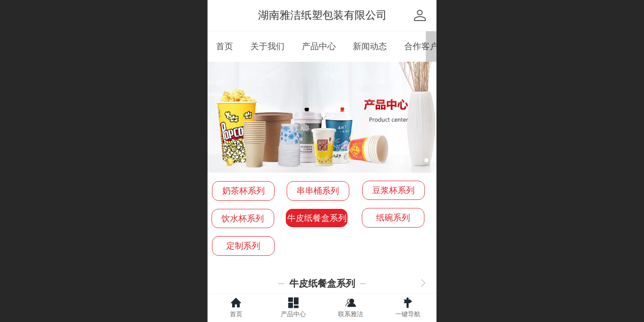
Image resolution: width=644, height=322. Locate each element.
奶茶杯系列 (244, 191)
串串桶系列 (318, 191)
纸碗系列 (393, 218)
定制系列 (243, 246)
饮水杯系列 (243, 218)
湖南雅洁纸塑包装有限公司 (322, 15)
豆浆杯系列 (393, 190)
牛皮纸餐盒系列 (317, 218)
